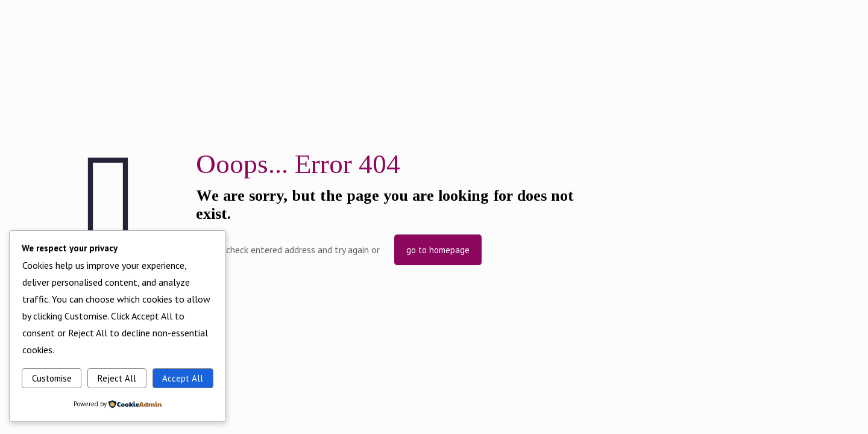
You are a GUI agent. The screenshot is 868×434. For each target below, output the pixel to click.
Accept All (183, 378)
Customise (52, 378)
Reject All (117, 378)
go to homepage (438, 250)
